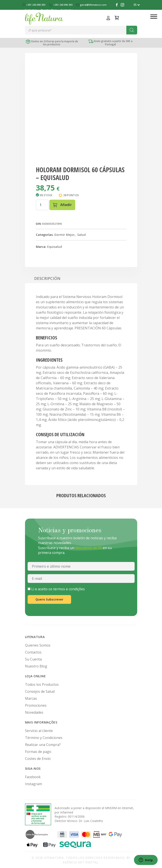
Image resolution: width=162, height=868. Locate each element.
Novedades (34, 712)
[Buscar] (132, 30)
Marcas (31, 698)
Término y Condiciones (44, 738)
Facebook (33, 777)
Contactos (33, 652)
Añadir (62, 205)
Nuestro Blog (36, 666)
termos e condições (69, 589)
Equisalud (55, 247)
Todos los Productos (42, 684)
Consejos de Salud (40, 691)
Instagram (33, 784)
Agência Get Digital (80, 862)
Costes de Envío (38, 759)
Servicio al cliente (39, 731)
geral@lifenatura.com (92, 5)
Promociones (36, 705)
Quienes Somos (38, 645)
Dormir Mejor (64, 235)
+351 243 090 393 (34, 5)
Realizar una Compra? (43, 745)
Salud (81, 235)
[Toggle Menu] (154, 16)
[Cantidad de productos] (42, 205)
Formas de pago (38, 752)
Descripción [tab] (47, 278)
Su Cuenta (33, 659)
